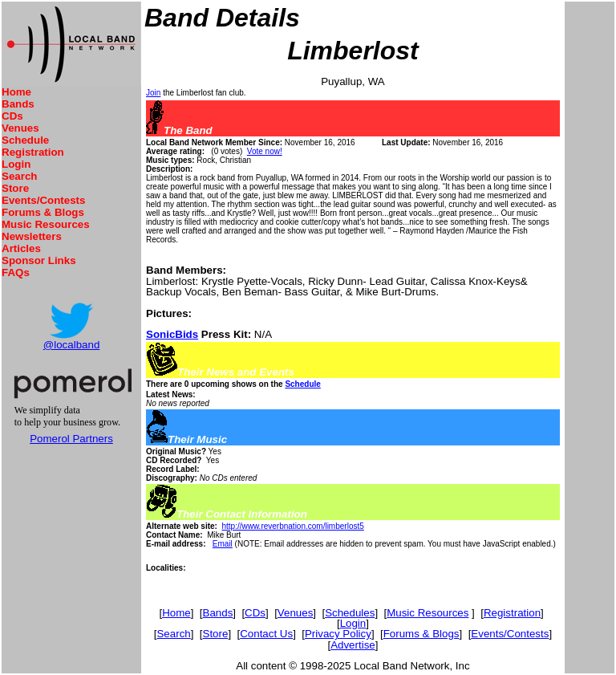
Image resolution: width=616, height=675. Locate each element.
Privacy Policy (338, 634)
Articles (21, 248)
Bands (18, 104)
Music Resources (46, 224)
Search (19, 176)
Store (15, 188)
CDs (12, 116)
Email (223, 544)
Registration (33, 152)
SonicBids (172, 334)
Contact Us (266, 634)
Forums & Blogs (43, 212)
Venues (20, 128)
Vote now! (265, 151)
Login (16, 164)
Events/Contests (43, 200)
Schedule (25, 140)
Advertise (353, 645)
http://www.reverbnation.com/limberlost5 (292, 526)
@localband (72, 345)
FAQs (16, 272)
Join (153, 93)
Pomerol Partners (71, 439)
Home (16, 92)
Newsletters (32, 236)
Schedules (350, 613)
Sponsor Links (39, 260)
